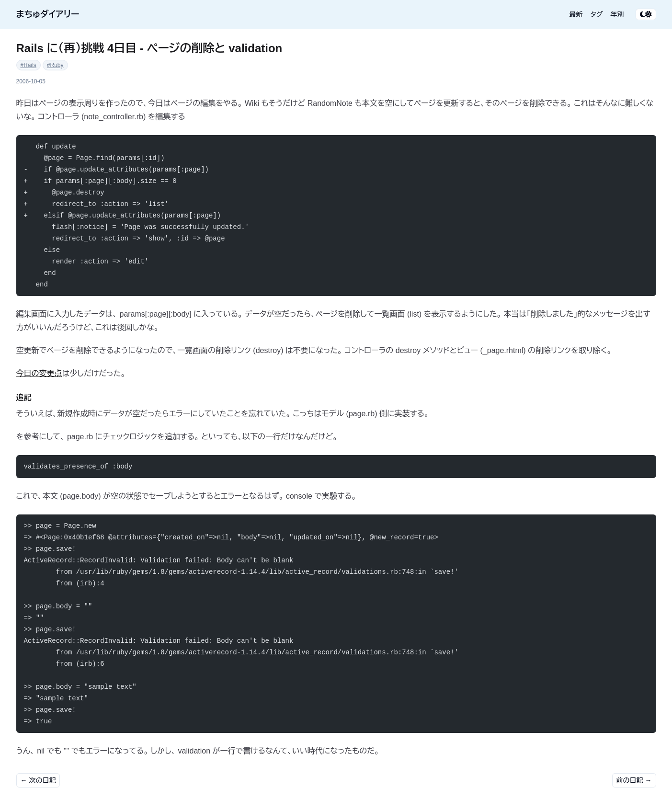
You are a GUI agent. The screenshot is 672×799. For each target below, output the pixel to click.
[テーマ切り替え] (646, 14)
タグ (597, 14)
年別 (617, 14)
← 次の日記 (38, 780)
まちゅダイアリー (48, 14)
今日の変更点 (39, 373)
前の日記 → (634, 780)
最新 (576, 14)
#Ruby (55, 65)
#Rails (28, 65)
